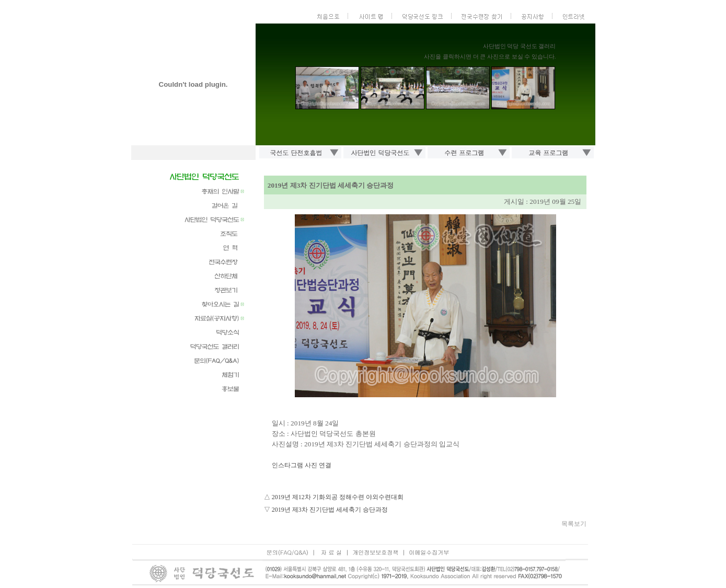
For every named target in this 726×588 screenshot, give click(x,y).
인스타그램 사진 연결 (302, 465)
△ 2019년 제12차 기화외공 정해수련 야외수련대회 (334, 497)
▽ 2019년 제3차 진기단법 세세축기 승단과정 (326, 510)
